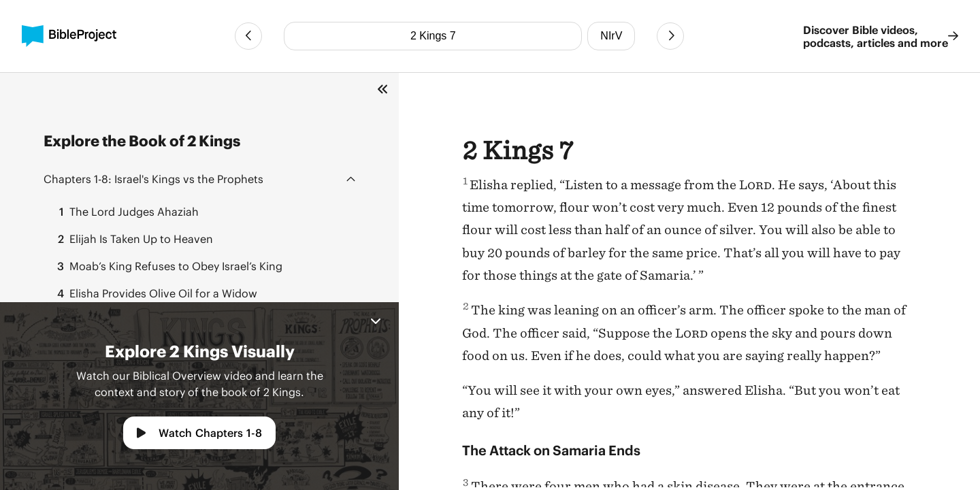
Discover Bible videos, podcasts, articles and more (881, 36)
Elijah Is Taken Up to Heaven (131, 239)
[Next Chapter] (670, 36)
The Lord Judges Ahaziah (124, 212)
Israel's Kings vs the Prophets (153, 179)
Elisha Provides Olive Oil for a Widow (153, 293)
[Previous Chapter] (248, 36)
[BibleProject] (69, 36)
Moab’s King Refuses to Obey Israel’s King (166, 266)
